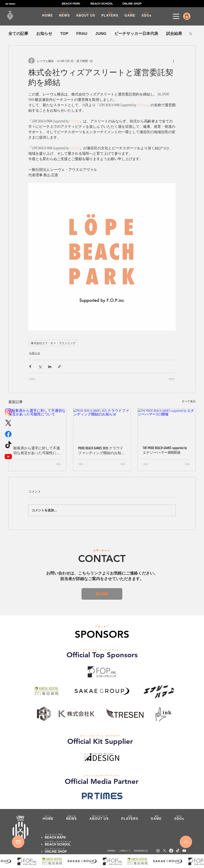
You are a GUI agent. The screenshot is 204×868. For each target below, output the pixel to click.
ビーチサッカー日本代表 (136, 33)
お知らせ (44, 33)
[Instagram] (8, 412)
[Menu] (176, 16)
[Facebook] (8, 434)
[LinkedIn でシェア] (50, 367)
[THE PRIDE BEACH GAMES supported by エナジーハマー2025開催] (167, 425)
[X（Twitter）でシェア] (40, 367)
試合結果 (174, 33)
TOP (64, 33)
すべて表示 (189, 401)
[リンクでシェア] (59, 367)
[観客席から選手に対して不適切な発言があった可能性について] (37, 425)
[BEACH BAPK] (64, 837)
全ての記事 (18, 33)
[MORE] (102, 594)
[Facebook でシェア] (30, 367)
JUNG (101, 33)
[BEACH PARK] (71, 4)
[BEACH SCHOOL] (102, 4)
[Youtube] (8, 456)
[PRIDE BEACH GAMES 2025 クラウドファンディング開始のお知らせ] (102, 425)
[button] (191, 33)
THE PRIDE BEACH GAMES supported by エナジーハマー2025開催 (165, 450)
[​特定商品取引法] (141, 851)
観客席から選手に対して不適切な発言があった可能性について (37, 451)
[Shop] (187, 16)
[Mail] (18, 842)
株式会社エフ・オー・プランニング (53, 343)
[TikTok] (8, 445)
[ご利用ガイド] (124, 851)
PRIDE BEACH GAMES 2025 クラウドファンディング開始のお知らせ (101, 451)
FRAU (82, 33)
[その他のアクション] (173, 61)
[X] (8, 423)
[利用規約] (111, 851)
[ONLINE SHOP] (132, 4)
